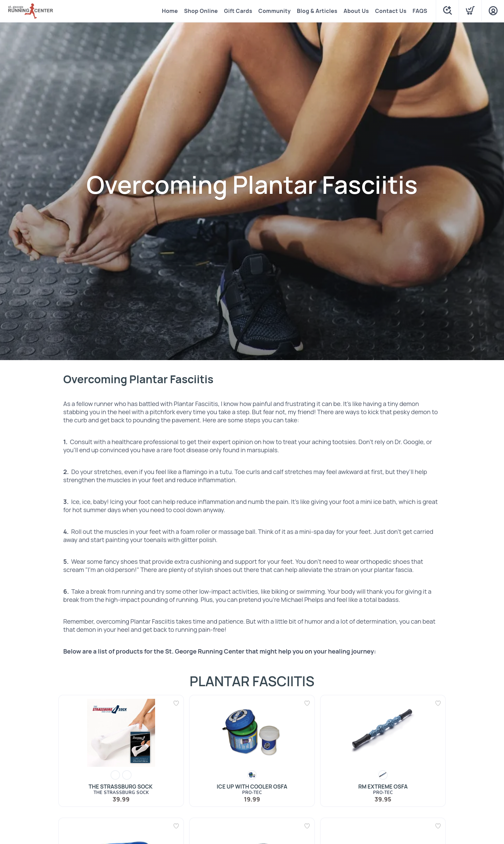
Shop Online (201, 11)
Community (275, 11)
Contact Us (391, 11)
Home (170, 11)
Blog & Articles (317, 11)
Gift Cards (238, 11)
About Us (356, 11)
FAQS (420, 11)
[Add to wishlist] (176, 703)
